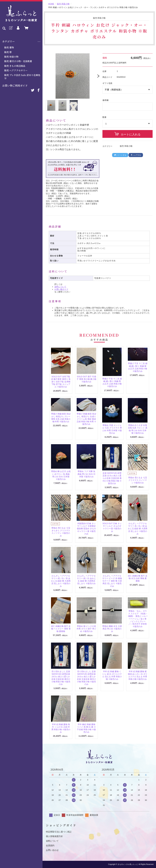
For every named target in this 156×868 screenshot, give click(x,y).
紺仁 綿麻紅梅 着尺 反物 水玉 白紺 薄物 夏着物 (138, 578)
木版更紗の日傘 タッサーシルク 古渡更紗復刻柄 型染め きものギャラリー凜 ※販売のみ (86, 529)
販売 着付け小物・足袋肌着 (18, 61)
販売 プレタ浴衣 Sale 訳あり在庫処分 (22, 77)
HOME (51, 4)
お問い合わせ (52, 850)
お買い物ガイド (61, 289)
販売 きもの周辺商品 (15, 66)
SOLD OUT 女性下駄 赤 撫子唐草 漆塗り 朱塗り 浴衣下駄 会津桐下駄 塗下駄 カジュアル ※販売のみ (61, 382)
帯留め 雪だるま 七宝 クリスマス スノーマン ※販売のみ (138, 480)
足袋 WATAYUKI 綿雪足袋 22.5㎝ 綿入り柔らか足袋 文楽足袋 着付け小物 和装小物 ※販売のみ (112, 478)
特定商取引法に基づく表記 (59, 832)
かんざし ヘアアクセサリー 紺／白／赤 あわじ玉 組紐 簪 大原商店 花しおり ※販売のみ (61, 581)
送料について (60, 287)
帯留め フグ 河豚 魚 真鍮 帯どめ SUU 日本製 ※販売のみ (86, 474)
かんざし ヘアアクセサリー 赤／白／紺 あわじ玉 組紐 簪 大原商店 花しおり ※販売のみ (138, 529)
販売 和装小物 (11, 57)
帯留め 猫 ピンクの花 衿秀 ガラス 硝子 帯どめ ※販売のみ (86, 629)
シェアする (136, 155)
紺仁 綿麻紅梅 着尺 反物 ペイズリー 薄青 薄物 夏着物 (61, 629)
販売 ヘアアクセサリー (16, 70)
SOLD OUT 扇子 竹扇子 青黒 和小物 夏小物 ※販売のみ (86, 379)
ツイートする (120, 155)
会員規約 (50, 845)
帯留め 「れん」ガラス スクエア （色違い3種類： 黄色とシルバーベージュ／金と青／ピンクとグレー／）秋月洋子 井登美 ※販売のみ (138, 619)
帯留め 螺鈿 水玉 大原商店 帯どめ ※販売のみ (112, 629)
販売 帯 (8, 52)
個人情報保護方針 (54, 836)
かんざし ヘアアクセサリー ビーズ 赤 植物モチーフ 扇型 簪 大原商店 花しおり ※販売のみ (112, 581)
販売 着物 (9, 47)
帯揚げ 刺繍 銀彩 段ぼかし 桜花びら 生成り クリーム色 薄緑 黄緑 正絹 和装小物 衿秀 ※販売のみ (86, 419)
